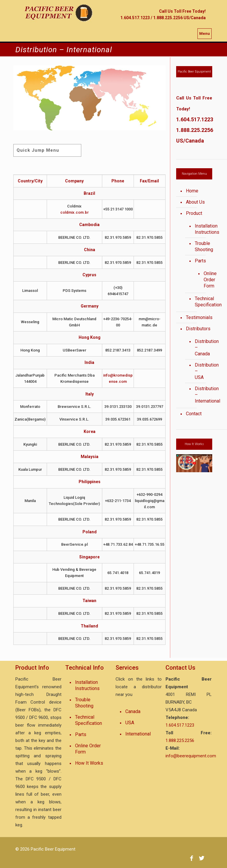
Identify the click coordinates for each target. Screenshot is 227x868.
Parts (200, 261)
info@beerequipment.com (191, 756)
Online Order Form (203, 280)
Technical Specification (201, 302)
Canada (133, 711)
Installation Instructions (201, 229)
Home (192, 191)
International (138, 734)
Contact (194, 414)
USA (130, 723)
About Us (195, 202)
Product (194, 213)
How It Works (89, 763)
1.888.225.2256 (195, 130)
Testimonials (198, 317)
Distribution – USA (201, 371)
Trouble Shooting (201, 246)
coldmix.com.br (74, 212)
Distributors (198, 329)
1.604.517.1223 (195, 119)
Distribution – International (201, 395)
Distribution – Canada (201, 348)
